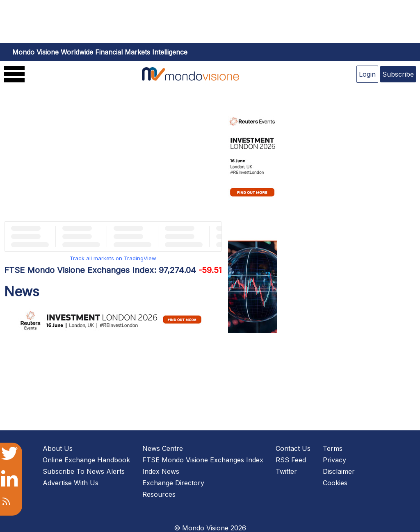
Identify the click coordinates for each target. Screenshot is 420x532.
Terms (333, 448)
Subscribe (398, 74)
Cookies (335, 483)
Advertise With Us (71, 483)
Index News (161, 471)
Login (367, 74)
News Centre (163, 448)
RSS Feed (291, 460)
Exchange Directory (173, 483)
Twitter (286, 471)
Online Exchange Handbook (86, 460)
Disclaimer (339, 471)
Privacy (334, 460)
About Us (58, 448)
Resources (159, 494)
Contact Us (293, 448)
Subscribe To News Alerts (84, 471)
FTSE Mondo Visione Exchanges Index (203, 460)
